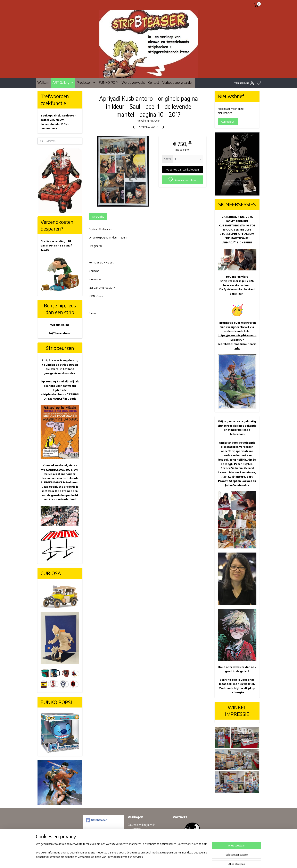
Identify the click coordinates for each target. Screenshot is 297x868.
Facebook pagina (138, 838)
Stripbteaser (96, 820)
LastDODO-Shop (138, 829)
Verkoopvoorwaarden (178, 83)
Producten (86, 83)
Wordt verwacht (133, 83)
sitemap (161, 861)
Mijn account (244, 83)
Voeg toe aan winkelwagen (183, 170)
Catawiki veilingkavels (141, 825)
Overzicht (98, 217)
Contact (154, 83)
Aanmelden (228, 122)
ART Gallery (63, 83)
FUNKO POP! (109, 83)
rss (168, 861)
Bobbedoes (135, 834)
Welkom (43, 83)
